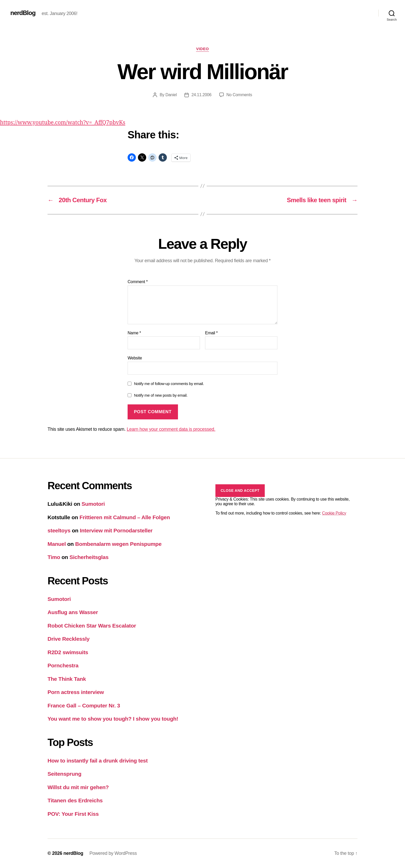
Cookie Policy (334, 513)
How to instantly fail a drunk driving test (98, 761)
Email (211, 333)
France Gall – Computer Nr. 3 (84, 705)
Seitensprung (64, 774)
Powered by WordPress (113, 853)
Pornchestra (63, 665)
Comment (138, 282)
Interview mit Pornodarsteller (116, 530)
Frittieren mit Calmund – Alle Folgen (125, 517)
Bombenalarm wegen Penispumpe (118, 544)
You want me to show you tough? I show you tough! (113, 719)
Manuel (57, 544)
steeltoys (59, 530)
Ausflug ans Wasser (73, 612)
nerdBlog (23, 13)
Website (135, 358)
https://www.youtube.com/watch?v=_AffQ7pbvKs (63, 123)
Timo (54, 557)
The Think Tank (67, 679)
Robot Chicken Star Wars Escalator (92, 626)
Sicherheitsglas (89, 557)
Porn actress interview (76, 692)
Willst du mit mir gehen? (78, 787)
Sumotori (93, 504)
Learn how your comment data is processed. (171, 429)
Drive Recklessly (69, 639)
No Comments (239, 95)
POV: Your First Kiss (73, 814)
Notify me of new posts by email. (161, 395)
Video (202, 49)
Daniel (171, 95)
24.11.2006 (201, 95)
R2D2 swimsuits (68, 652)
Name (134, 333)
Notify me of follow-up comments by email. (169, 384)
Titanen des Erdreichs (75, 800)
